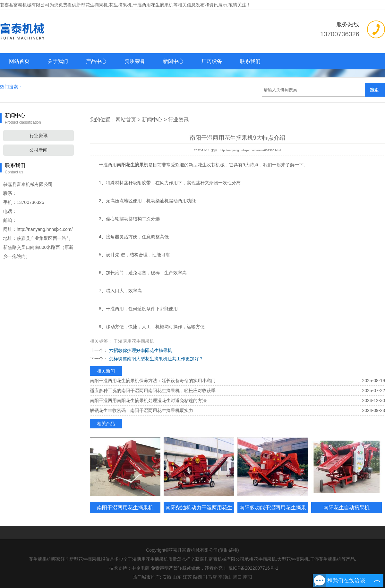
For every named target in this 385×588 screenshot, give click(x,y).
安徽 (167, 577)
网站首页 (19, 61)
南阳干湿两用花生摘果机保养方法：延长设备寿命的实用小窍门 (153, 381)
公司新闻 (38, 150)
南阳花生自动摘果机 (346, 507)
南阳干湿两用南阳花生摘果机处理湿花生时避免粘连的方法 (148, 400)
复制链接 (228, 550)
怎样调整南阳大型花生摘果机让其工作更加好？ (156, 359)
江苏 (187, 577)
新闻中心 (173, 61)
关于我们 (58, 61)
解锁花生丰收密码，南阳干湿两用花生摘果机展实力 (141, 410)
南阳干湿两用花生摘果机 (125, 507)
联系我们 (250, 61)
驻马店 (210, 577)
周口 (237, 577)
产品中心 (96, 61)
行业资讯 (38, 136)
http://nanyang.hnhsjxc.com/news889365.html (250, 150)
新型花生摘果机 (92, 5)
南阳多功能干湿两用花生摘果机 (273, 513)
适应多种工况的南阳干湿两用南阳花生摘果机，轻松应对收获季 (153, 391)
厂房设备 (212, 61)
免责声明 (160, 568)
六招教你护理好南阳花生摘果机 (140, 350)
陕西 (198, 577)
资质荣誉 (135, 61)
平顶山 (225, 577)
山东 (177, 577)
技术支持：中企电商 (129, 568)
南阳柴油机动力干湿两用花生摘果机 (199, 513)
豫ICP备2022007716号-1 (253, 568)
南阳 (248, 577)
